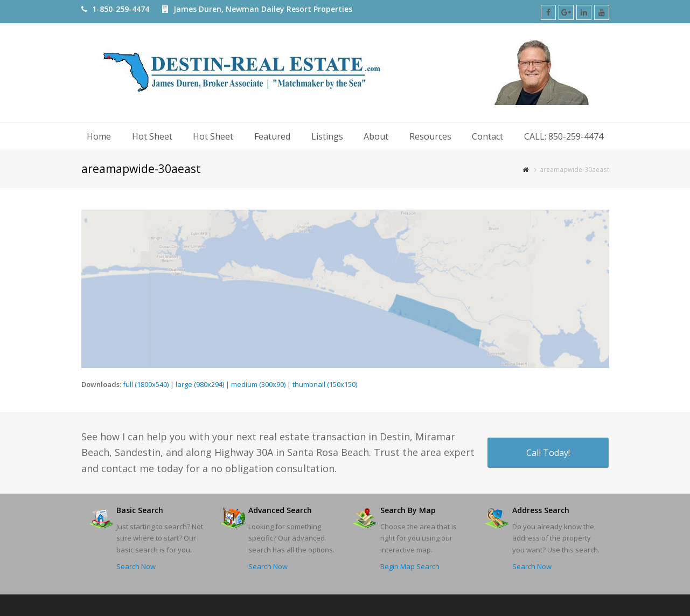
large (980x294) (200, 384)
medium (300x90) (258, 384)
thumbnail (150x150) (325, 384)
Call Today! (548, 453)
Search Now (136, 566)
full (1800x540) (146, 384)
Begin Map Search (410, 566)
